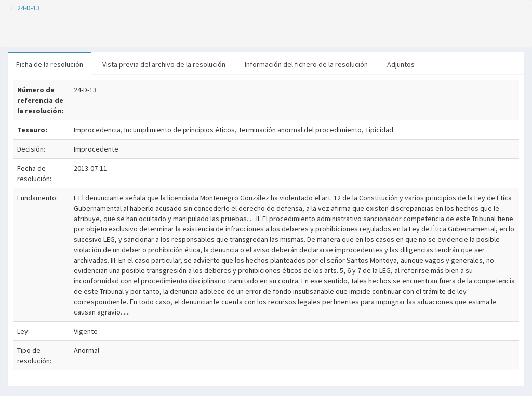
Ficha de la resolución (50, 64)
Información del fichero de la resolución (306, 64)
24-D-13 (29, 8)
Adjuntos (401, 64)
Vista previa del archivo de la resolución (164, 64)
